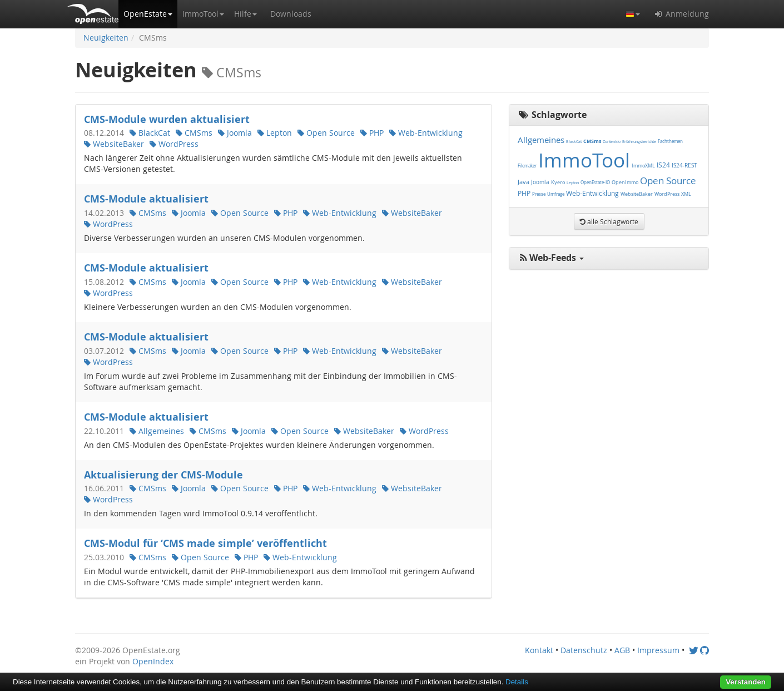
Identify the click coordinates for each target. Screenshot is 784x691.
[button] (148, 14)
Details (517, 682)
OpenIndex (153, 661)
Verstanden (746, 682)
